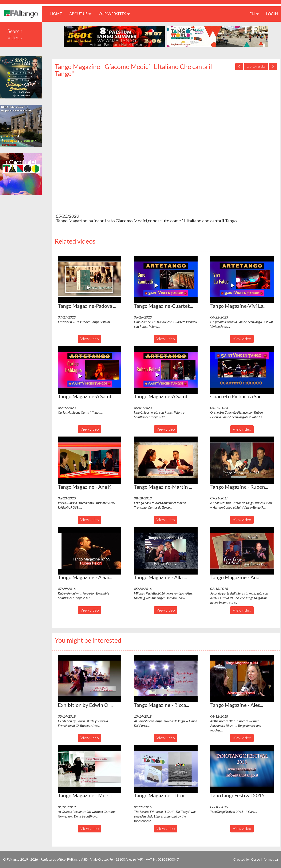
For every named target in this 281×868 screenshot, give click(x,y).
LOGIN (272, 14)
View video (90, 339)
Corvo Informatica (264, 859)
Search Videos (15, 34)
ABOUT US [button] (80, 14)
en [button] (254, 14)
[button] (90, 279)
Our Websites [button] (114, 14)
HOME (58, 14)
